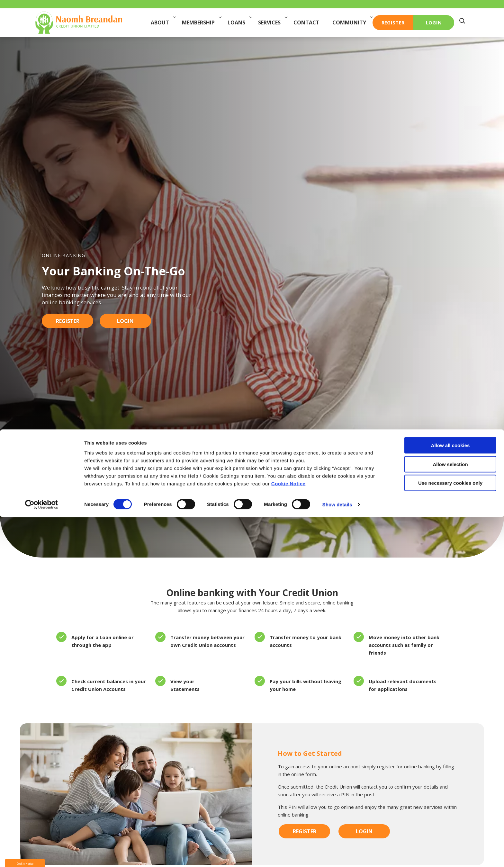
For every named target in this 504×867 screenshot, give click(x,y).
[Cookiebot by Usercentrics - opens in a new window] (42, 854)
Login (125, 321)
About (163, 22)
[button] (464, 23)
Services (272, 22)
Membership (201, 22)
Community (352, 22)
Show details (337, 854)
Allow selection (450, 814)
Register (68, 321)
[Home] (79, 22)
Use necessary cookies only (450, 833)
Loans (239, 22)
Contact (308, 22)
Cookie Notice (288, 833)
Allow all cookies (450, 795)
